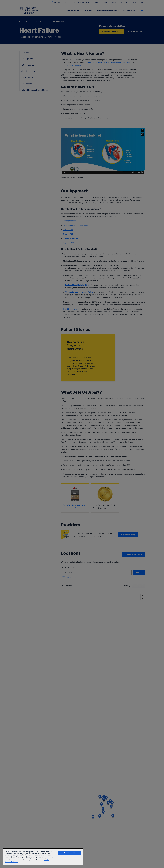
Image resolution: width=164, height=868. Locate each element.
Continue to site (70, 853)
